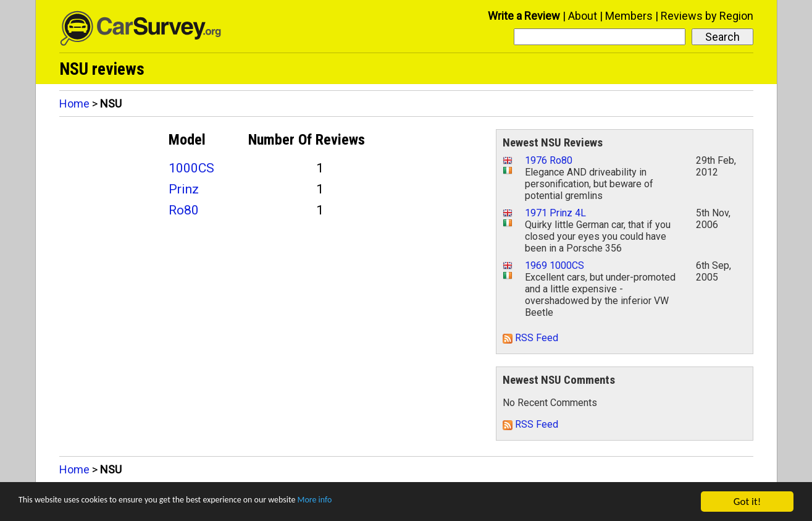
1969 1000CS (555, 265)
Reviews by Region (707, 16)
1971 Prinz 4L (555, 213)
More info (380, 502)
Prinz (184, 189)
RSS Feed (530, 338)
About (583, 16)
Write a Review (524, 16)
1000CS (191, 168)
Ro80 (184, 210)
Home (74, 104)
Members (629, 16)
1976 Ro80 (549, 160)
